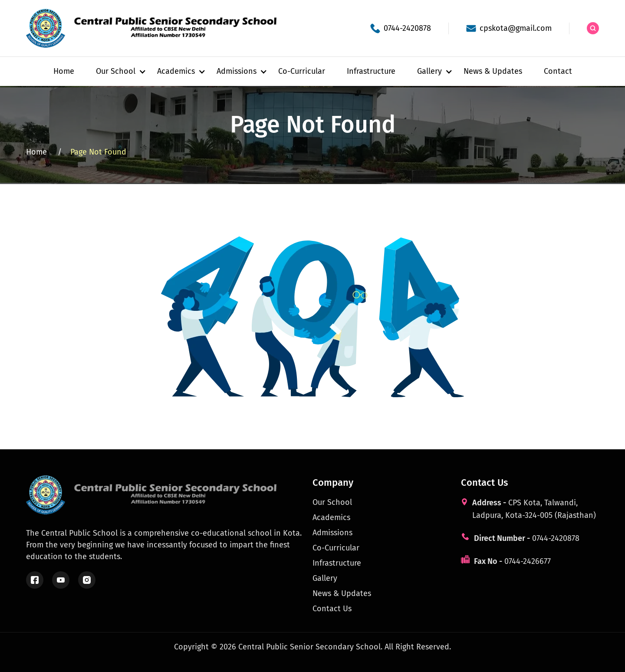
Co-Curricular (302, 71)
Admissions (332, 533)
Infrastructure (371, 71)
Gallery (325, 578)
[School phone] (401, 28)
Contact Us (332, 609)
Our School (332, 502)
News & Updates (493, 71)
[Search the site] (593, 28)
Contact (558, 71)
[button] (116, 71)
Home (64, 71)
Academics (331, 517)
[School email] (509, 28)
